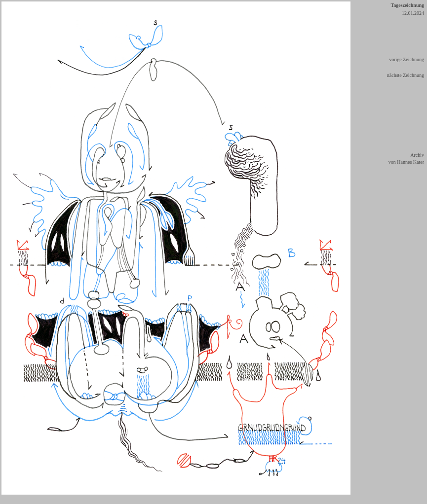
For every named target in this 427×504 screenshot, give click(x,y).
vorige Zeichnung (407, 59)
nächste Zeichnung (406, 75)
